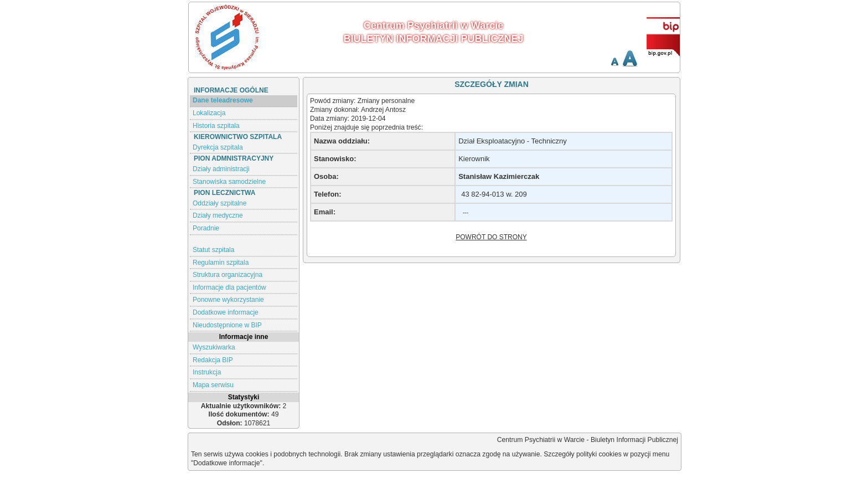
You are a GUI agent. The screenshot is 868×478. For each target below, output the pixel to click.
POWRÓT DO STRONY (491, 237)
